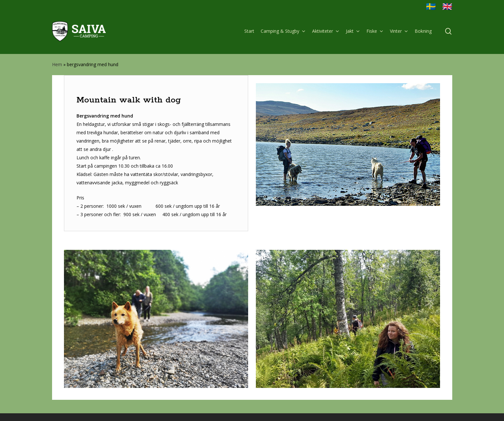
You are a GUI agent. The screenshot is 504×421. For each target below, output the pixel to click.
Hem (57, 64)
